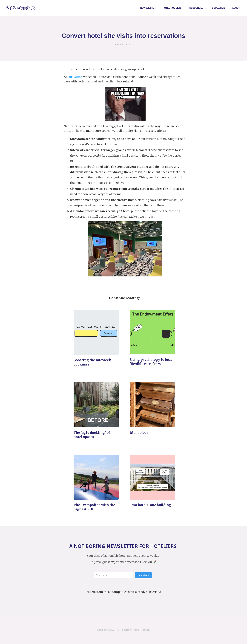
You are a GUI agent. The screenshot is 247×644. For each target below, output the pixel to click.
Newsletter (148, 8)
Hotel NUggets (172, 8)
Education (218, 8)
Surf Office (75, 77)
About (236, 8)
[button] (198, 8)
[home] (20, 8)
